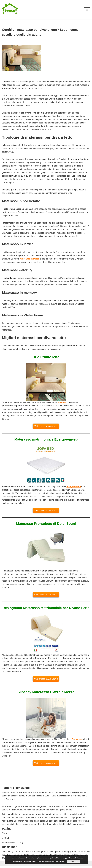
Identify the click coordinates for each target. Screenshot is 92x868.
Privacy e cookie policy (13, 845)
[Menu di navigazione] (87, 10)
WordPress (25, 865)
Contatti (6, 840)
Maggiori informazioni (56, 861)
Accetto (74, 861)
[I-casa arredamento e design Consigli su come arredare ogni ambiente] (10, 10)
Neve (4, 865)
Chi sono (6, 835)
